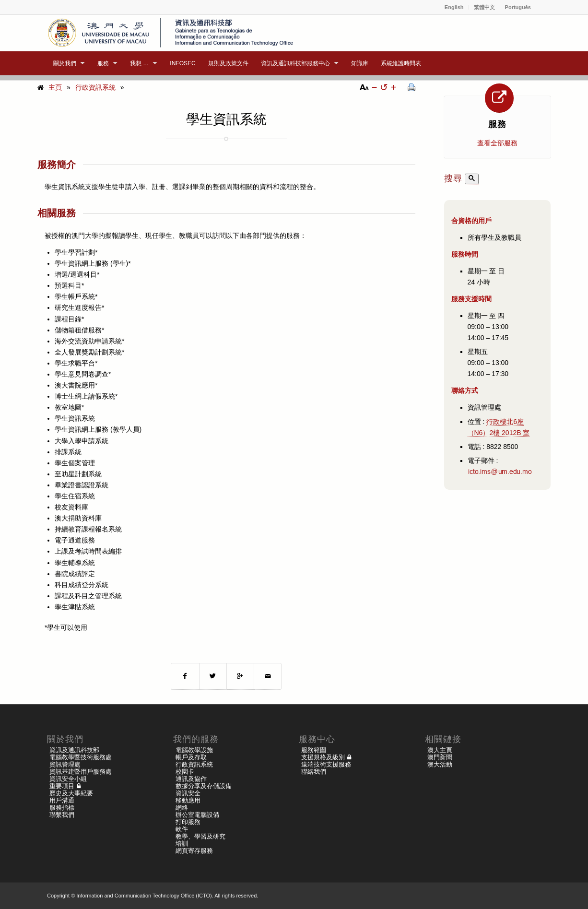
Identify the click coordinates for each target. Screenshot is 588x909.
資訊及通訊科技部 (74, 750)
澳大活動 (440, 764)
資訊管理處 (65, 764)
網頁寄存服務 (194, 851)
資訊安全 (188, 793)
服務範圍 (314, 750)
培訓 (182, 844)
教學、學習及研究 (200, 836)
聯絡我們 (314, 772)
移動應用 (188, 800)
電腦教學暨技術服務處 (81, 757)
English (454, 7)
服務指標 (62, 808)
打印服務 (188, 822)
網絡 (182, 808)
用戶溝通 (62, 800)
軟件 (182, 829)
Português (518, 7)
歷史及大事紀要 (71, 793)
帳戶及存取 (191, 757)
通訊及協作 (191, 779)
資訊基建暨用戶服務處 (81, 772)
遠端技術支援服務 (326, 764)
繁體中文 (484, 7)
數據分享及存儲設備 (204, 786)
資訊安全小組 (68, 779)
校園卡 (185, 772)
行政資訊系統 (95, 87)
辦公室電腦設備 (197, 815)
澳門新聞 (440, 757)
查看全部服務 (497, 143)
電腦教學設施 (194, 750)
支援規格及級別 (323, 757)
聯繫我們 (62, 815)
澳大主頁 (440, 750)
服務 (497, 124)
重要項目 (62, 786)
